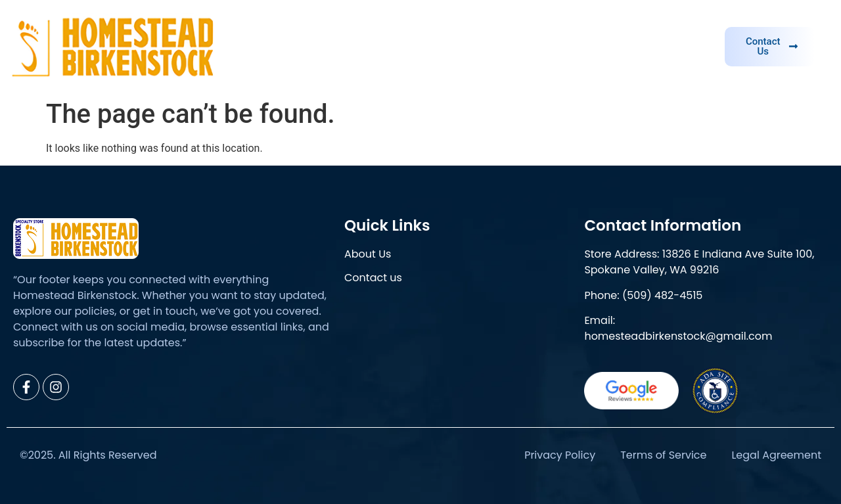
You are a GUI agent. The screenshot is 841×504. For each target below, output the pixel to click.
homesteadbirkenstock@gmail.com (678, 336)
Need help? (670, 25)
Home (401, 46)
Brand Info (544, 46)
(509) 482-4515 (662, 295)
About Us (467, 46)
